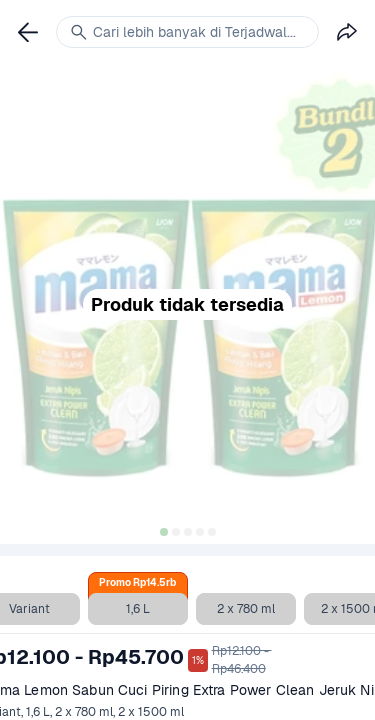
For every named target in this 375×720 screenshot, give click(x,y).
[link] (28, 32)
